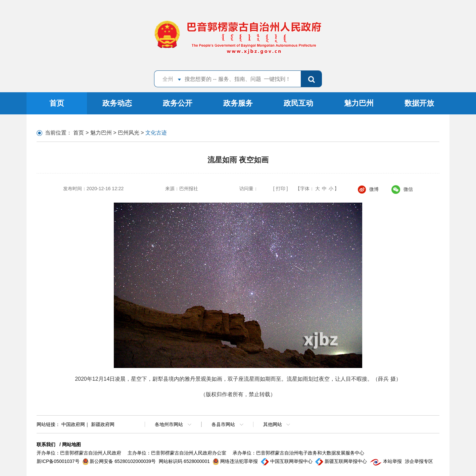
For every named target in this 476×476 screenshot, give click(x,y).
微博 (368, 189)
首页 (57, 103)
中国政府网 (73, 424)
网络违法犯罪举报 (236, 461)
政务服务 (238, 103)
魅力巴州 (359, 103)
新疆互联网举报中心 (342, 461)
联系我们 (46, 444)
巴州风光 (129, 133)
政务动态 (117, 103)
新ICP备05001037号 (59, 461)
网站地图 (72, 444)
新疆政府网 (103, 424)
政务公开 (178, 103)
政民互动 (298, 103)
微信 (402, 189)
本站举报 (387, 461)
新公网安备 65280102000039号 (120, 461)
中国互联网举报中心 (287, 461)
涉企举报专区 (419, 461)
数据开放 (419, 103)
